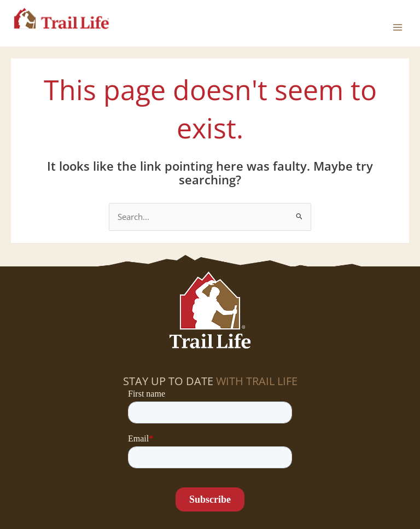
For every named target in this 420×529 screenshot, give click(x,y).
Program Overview (363, 491)
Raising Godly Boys (110, 509)
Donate (246, 509)
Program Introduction (260, 491)
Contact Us (327, 509)
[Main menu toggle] (398, 23)
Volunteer (175, 491)
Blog (282, 509)
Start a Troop (112, 491)
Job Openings (191, 509)
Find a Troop (43, 491)
